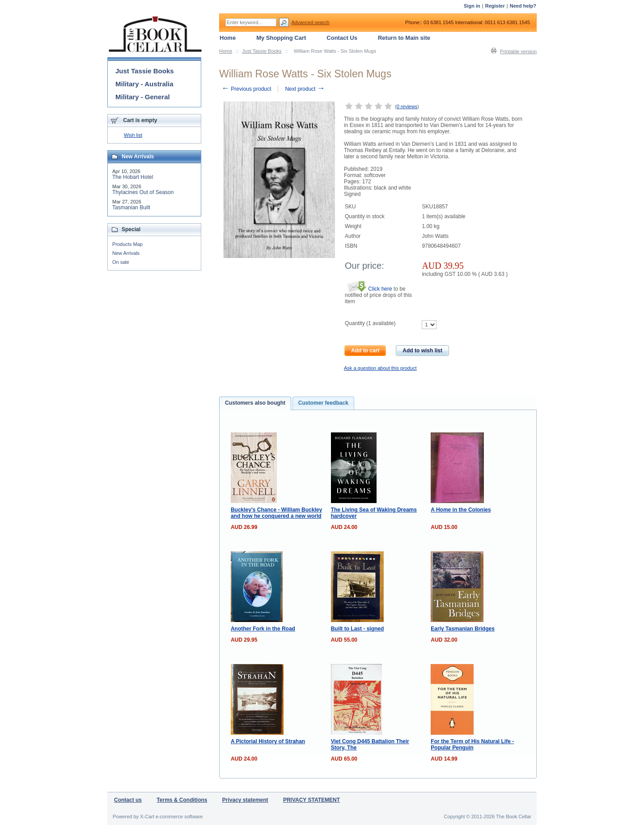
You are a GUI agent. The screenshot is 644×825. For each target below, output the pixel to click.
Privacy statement (245, 800)
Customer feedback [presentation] (323, 403)
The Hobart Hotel (133, 177)
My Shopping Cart (281, 38)
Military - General (143, 97)
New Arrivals (126, 253)
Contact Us (342, 38)
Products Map (127, 244)
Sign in (472, 6)
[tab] (255, 403)
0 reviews (407, 106)
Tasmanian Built (131, 207)
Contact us (128, 800)
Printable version (518, 51)
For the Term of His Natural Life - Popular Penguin (472, 745)
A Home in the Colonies (461, 510)
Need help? (523, 6)
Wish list (133, 135)
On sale (121, 262)
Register (495, 6)
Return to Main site (404, 38)
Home (226, 51)
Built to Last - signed (358, 629)
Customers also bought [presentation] (255, 403)
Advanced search (311, 22)
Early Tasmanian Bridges (463, 629)
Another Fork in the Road (263, 629)
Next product (305, 89)
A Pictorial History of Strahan (268, 741)
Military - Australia (144, 84)
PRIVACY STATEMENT (311, 800)
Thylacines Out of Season (143, 192)
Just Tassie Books (262, 51)
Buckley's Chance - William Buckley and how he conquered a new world (276, 513)
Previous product (246, 89)
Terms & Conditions (182, 800)
